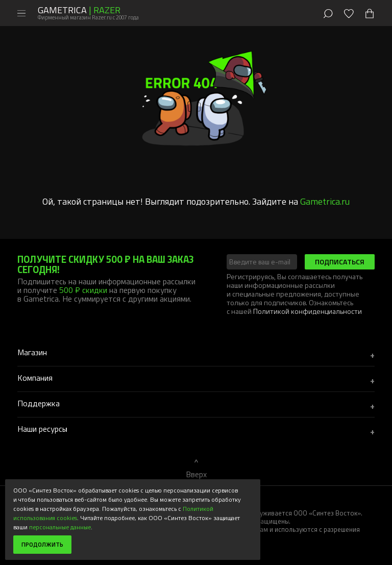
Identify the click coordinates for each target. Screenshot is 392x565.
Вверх (196, 474)
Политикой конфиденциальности (308, 311)
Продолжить (42, 544)
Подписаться (340, 262)
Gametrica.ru (325, 201)
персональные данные (60, 527)
